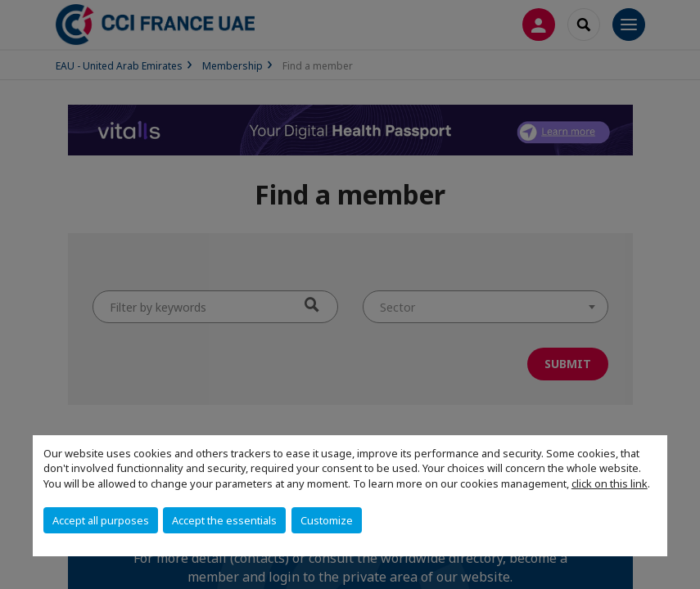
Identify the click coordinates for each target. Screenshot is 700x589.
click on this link (610, 483)
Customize (327, 520)
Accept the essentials (224, 520)
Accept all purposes (101, 520)
